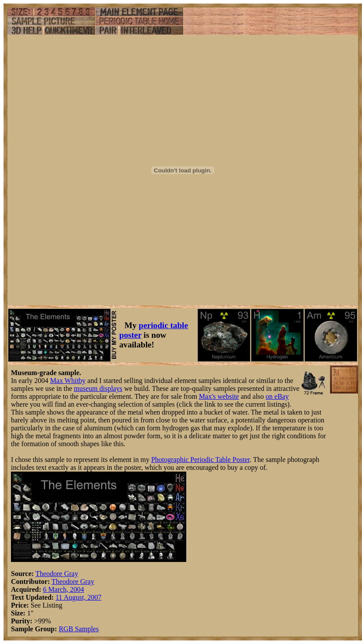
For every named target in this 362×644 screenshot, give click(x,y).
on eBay (277, 396)
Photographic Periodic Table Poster (201, 460)
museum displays (98, 388)
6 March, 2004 (64, 589)
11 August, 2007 (79, 597)
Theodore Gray (57, 574)
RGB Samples (79, 629)
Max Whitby (68, 381)
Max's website (219, 396)
